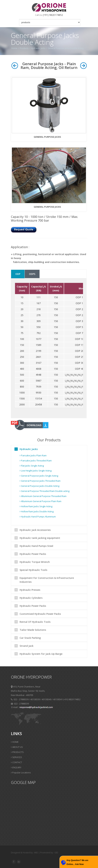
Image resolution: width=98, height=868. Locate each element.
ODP (18, 274)
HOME (15, 742)
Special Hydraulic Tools (33, 570)
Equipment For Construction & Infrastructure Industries (47, 580)
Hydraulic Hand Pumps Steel (36, 546)
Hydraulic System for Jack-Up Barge (41, 654)
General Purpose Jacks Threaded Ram (40, 481)
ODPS (32, 274)
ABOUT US (17, 747)
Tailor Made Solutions (33, 630)
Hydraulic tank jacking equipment (40, 538)
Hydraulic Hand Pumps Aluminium (38, 517)
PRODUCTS (17, 752)
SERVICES (16, 757)
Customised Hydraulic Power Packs (40, 614)
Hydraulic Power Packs (33, 554)
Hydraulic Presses (30, 590)
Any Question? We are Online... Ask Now (77, 862)
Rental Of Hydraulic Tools (35, 622)
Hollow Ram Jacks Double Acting (37, 511)
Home (14, 48)
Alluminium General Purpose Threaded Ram (43, 496)
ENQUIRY (16, 767)
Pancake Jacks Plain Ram (33, 455)
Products (24, 48)
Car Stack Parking (30, 638)
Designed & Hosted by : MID (25, 853)
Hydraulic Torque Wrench (35, 562)
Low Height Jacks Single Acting (36, 471)
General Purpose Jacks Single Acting (39, 476)
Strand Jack (27, 646)
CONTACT (16, 762)
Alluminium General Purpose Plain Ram (40, 501)
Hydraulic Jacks (38, 48)
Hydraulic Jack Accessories (35, 530)
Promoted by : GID (49, 853)
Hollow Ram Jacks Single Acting (36, 506)
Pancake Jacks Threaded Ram (36, 461)
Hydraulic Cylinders (31, 598)
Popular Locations (21, 773)
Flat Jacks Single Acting (32, 466)
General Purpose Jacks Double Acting (66, 48)
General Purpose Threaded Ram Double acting (44, 491)
